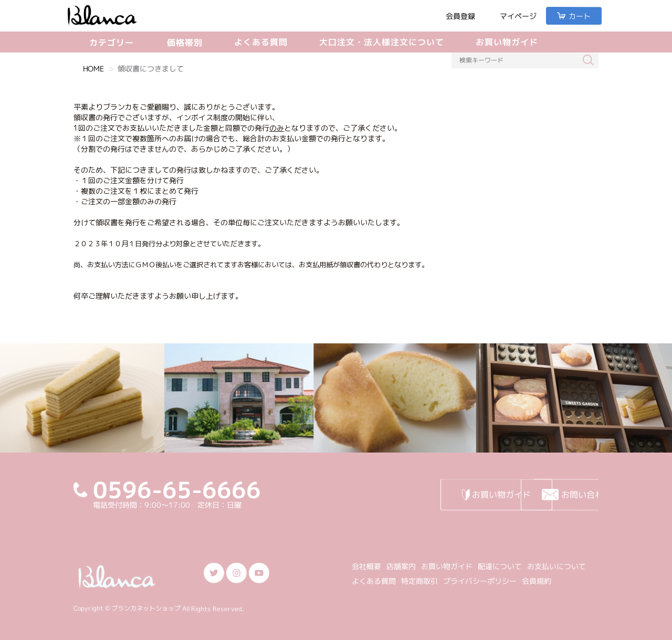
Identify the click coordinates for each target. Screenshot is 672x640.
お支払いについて (556, 566)
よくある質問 (261, 42)
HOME (93, 69)
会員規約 (537, 581)
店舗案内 (401, 566)
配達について (500, 566)
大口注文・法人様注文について (382, 42)
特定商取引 (419, 581)
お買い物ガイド (507, 42)
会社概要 (366, 566)
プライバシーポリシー (480, 581)
